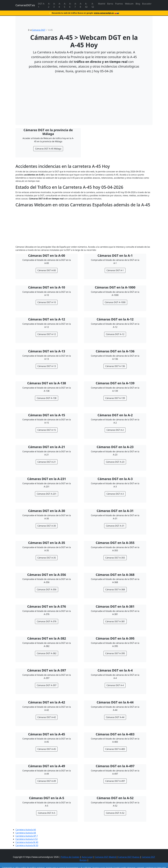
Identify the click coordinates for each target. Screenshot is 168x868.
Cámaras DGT (39, 30)
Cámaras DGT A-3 (115, 494)
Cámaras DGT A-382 (47, 653)
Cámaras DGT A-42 (47, 717)
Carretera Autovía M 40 (27, 842)
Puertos (119, 4)
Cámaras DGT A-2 (115, 430)
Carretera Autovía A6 (26, 830)
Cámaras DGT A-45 (47, 749)
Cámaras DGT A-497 (115, 781)
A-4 (60, 5)
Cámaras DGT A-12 (47, 334)
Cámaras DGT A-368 (115, 589)
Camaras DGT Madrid (106, 857)
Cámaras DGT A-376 (47, 621)
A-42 (86, 5)
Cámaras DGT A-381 (115, 621)
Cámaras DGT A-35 (47, 558)
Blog (138, 4)
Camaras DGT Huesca (129, 857)
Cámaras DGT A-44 (115, 717)
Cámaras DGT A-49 (47, 781)
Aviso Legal (87, 857)
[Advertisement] (84, 94)
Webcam (129, 4)
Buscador (147, 4)
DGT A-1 (41, 5)
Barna (110, 4)
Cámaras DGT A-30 (47, 526)
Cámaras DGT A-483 (115, 749)
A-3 (54, 5)
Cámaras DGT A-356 (47, 589)
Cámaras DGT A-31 (115, 526)
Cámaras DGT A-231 (47, 494)
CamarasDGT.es (25, 5)
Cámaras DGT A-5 (47, 813)
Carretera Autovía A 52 (27, 839)
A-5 (65, 5)
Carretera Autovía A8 (26, 833)
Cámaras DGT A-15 (47, 430)
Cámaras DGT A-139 (115, 398)
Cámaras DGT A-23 (115, 462)
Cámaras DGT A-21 (47, 462)
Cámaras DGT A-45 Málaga (48, 149)
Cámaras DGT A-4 (115, 685)
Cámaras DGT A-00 (47, 270)
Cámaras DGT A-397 (47, 685)
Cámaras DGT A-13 (47, 366)
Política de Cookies (70, 857)
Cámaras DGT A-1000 (115, 302)
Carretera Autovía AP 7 (27, 836)
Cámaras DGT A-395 (115, 653)
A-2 (49, 5)
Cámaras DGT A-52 (115, 813)
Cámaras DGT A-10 (47, 302)
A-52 (93, 5)
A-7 (76, 5)
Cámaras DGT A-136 (115, 366)
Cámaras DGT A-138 (47, 398)
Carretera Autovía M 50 (27, 845)
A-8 (81, 5)
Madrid (102, 4)
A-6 (70, 5)
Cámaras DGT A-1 (115, 270)
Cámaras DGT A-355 (115, 558)
